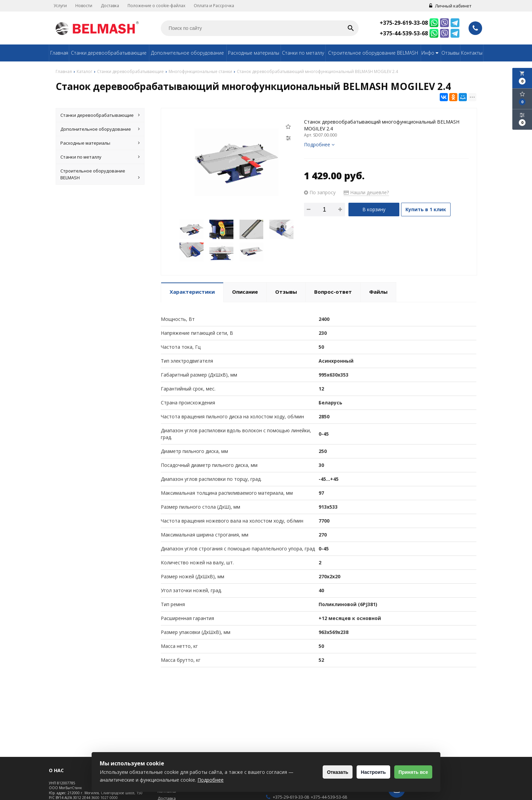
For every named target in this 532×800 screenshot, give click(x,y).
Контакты (472, 53)
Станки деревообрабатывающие (109, 53)
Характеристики (192, 292)
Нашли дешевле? (366, 192)
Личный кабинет (448, 6)
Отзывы (450, 53)
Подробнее (319, 144)
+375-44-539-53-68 (404, 33)
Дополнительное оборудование (187, 53)
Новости (86, 6)
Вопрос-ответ (333, 292)
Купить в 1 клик (430, 209)
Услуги (62, 6)
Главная (59, 53)
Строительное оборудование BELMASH (373, 53)
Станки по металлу (303, 53)
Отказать (327, 772)
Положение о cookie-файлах (158, 6)
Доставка (112, 6)
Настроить (367, 772)
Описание (245, 292)
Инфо (431, 53)
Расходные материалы (254, 53)
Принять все (411, 772)
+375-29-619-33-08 (404, 23)
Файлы (378, 292)
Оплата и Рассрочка (216, 6)
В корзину (374, 209)
